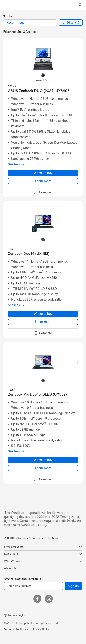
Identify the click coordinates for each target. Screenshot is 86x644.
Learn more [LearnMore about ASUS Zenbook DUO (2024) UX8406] (43, 181)
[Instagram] (49, 599)
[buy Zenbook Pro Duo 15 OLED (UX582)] (37, 394)
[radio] (43, 75)
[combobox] (30, 23)
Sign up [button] (73, 586)
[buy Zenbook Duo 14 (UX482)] (29, 254)
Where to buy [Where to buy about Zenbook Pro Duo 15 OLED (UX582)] (43, 460)
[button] (6, 5)
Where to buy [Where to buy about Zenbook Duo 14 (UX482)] (43, 314)
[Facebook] (37, 599)
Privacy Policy (41, 629)
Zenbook (53, 538)
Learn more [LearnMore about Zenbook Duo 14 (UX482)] (43, 322)
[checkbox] (43, 192)
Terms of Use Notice (16, 629)
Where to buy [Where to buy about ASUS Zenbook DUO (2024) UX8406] (43, 173)
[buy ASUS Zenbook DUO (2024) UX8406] (39, 91)
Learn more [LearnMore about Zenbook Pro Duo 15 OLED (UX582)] (43, 468)
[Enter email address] (34, 586)
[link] (43, 5)
